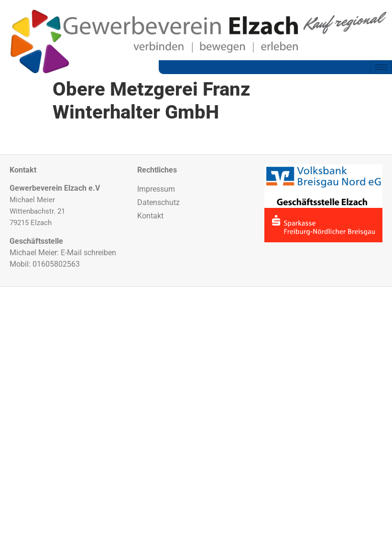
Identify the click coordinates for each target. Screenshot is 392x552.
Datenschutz (158, 202)
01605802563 (56, 264)
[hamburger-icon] (381, 67)
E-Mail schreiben (88, 253)
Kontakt (150, 216)
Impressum (156, 189)
